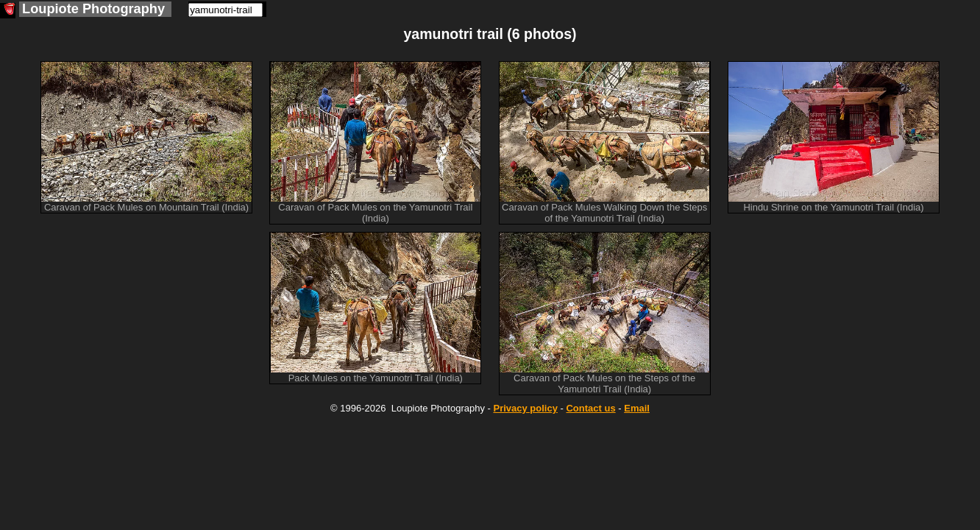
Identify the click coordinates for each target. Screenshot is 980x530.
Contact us (590, 408)
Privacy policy (525, 408)
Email (637, 408)
